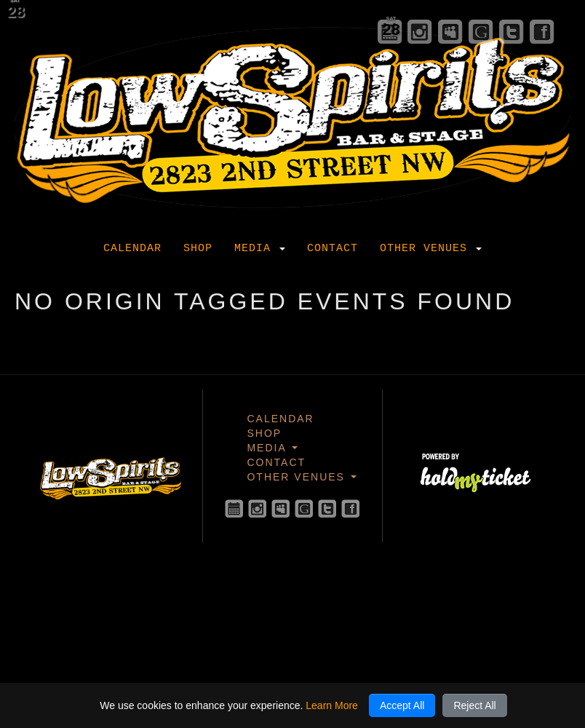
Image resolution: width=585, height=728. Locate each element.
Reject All (474, 705)
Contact (333, 249)
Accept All (402, 705)
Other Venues (431, 249)
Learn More (332, 705)
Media (260, 249)
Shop (198, 249)
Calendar (132, 249)
